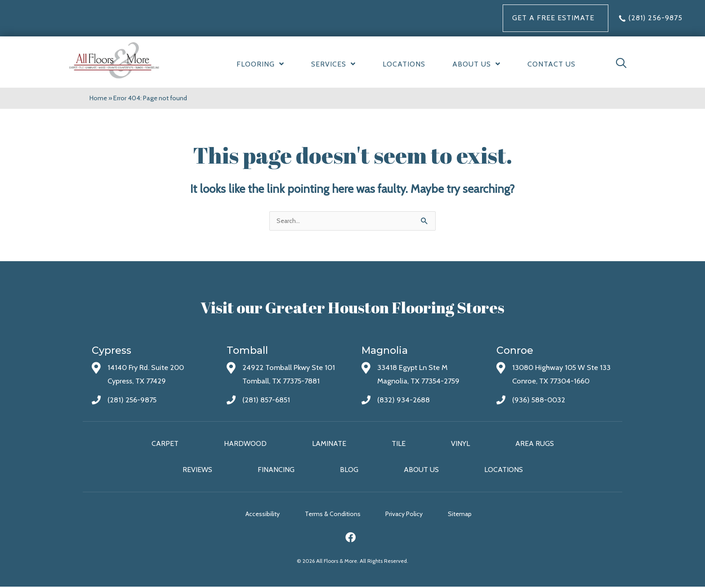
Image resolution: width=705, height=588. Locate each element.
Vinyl (460, 444)
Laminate (329, 444)
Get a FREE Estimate (553, 18)
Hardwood (245, 444)
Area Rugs (535, 444)
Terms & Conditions (333, 515)
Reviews (197, 470)
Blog (349, 470)
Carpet (165, 444)
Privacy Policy (408, 515)
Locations (504, 470)
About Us (421, 470)
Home (98, 98)
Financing (276, 470)
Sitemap (468, 515)
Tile (399, 444)
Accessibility (259, 515)
